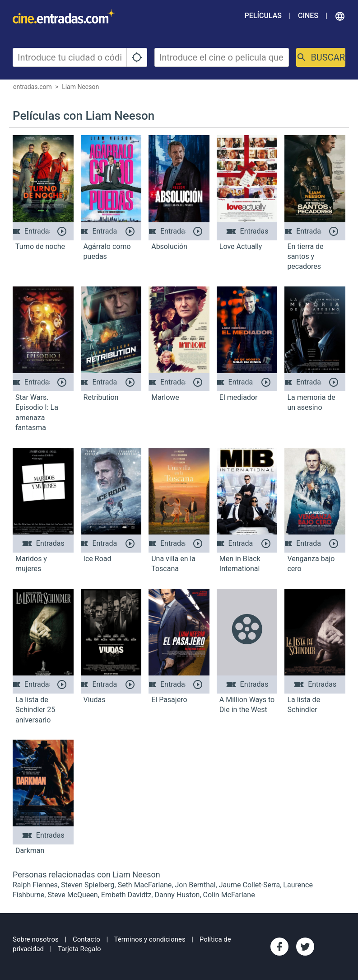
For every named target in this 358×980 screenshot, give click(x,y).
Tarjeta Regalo (79, 949)
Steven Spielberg (88, 885)
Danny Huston (177, 895)
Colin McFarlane (229, 895)
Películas (263, 16)
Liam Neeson (80, 87)
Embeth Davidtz (126, 895)
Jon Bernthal (195, 885)
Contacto (86, 939)
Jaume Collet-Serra (250, 885)
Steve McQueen (72, 895)
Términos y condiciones (150, 939)
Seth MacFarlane (145, 885)
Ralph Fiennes (35, 885)
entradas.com (33, 87)
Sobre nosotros (36, 939)
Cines (308, 16)
